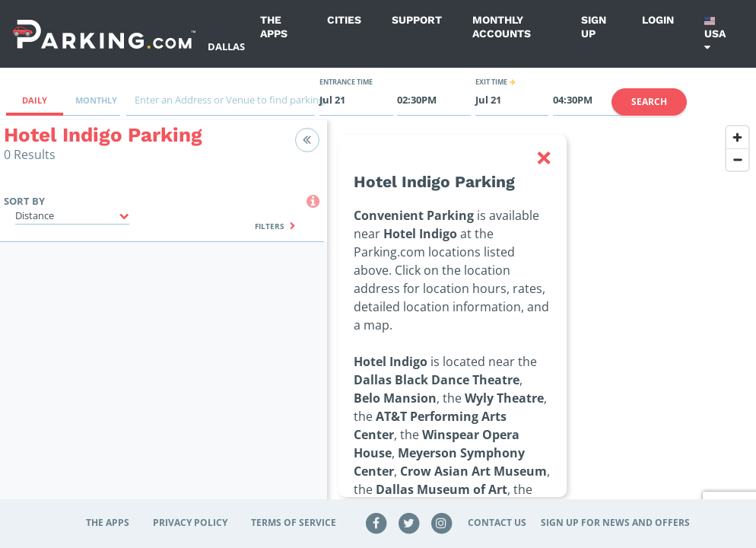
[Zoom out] (737, 159)
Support (417, 20)
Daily (35, 100)
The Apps (274, 27)
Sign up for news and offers (615, 523)
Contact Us (497, 523)
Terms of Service (294, 523)
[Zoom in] (737, 137)
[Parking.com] (104, 34)
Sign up (594, 27)
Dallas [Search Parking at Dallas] (226, 46)
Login (658, 20)
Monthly (96, 100)
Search (649, 102)
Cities (344, 20)
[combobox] (221, 104)
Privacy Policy (190, 523)
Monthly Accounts (502, 27)
